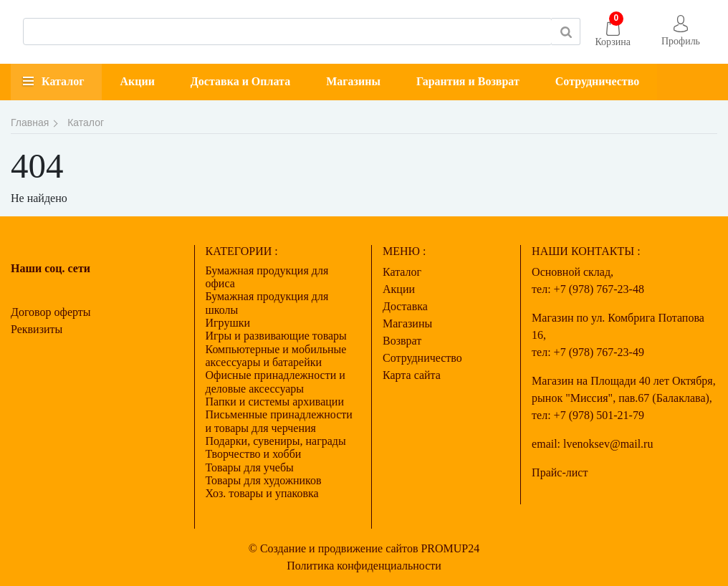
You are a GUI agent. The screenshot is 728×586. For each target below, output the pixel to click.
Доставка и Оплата (240, 81)
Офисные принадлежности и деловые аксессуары (276, 381)
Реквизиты (37, 329)
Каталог (63, 81)
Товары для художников (264, 480)
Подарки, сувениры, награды (276, 441)
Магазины (353, 81)
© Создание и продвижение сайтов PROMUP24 (364, 548)
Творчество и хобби (254, 454)
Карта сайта (412, 375)
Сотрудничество (597, 81)
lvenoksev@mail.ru (608, 444)
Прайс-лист (560, 472)
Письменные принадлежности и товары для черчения (279, 421)
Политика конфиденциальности (364, 566)
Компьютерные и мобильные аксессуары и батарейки (276, 356)
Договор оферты (51, 312)
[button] (681, 32)
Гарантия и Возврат (468, 81)
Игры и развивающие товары (276, 336)
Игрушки (228, 323)
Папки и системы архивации (275, 402)
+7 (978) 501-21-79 (599, 415)
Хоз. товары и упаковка (262, 493)
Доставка (405, 306)
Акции (137, 81)
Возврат (402, 341)
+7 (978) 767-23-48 (599, 289)
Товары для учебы (250, 467)
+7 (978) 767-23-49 (599, 352)
